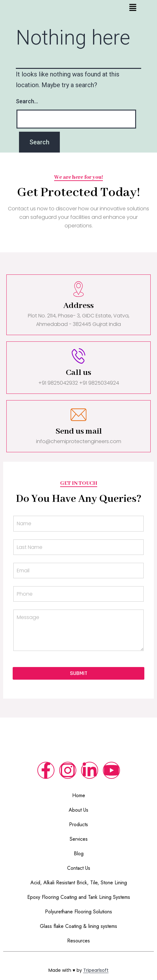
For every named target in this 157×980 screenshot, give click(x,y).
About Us (78, 810)
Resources (78, 941)
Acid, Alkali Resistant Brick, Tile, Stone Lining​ (79, 883)
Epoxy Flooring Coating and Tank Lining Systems (79, 897)
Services (79, 839)
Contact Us (79, 868)
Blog (79, 854)
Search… (27, 101)
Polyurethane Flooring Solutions (78, 912)
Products (78, 824)
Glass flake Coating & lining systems (78, 926)
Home (79, 795)
